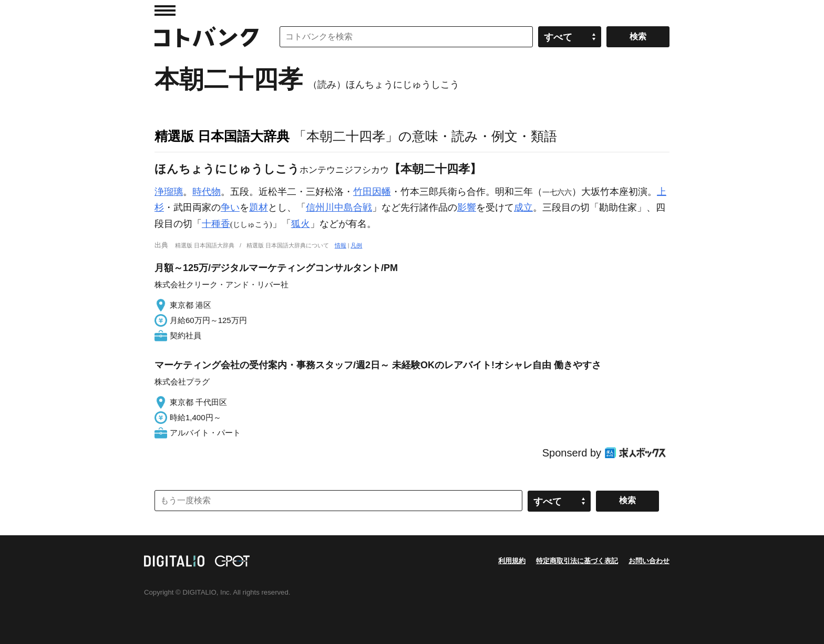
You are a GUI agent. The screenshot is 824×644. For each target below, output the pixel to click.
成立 (523, 207)
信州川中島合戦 (339, 207)
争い (230, 207)
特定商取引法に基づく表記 (577, 561)
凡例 (356, 245)
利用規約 (512, 561)
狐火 (301, 224)
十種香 (216, 224)
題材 (259, 207)
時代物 (207, 192)
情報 (341, 245)
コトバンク (207, 37)
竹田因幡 (372, 192)
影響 (467, 207)
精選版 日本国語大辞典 (222, 136)
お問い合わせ (649, 561)
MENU (165, 11)
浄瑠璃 (169, 192)
